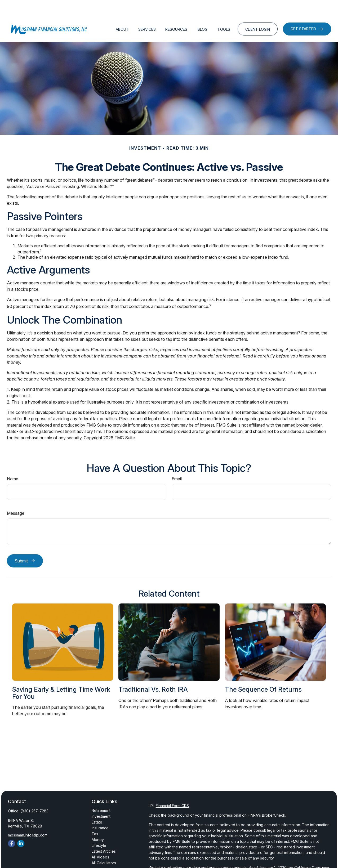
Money (98, 824)
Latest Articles (104, 835)
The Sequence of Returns (263, 674)
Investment (101, 800)
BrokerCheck (274, 799)
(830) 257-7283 (34, 795)
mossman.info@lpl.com (28, 819)
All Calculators (104, 847)
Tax (95, 818)
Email (177, 463)
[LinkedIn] (21, 828)
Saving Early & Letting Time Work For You (61, 677)
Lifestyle (99, 829)
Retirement (101, 795)
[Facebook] (12, 828)
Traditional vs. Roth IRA (153, 674)
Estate (97, 806)
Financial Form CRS (172, 790)
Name (13, 463)
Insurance (100, 812)
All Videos (100, 841)
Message (16, 497)
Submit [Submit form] (21, 545)
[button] (122, 13)
